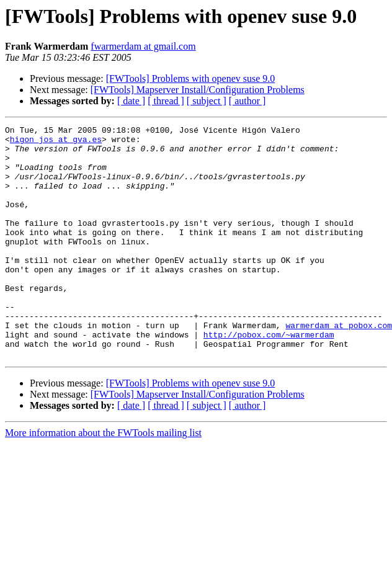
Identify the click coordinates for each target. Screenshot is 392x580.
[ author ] (247, 101)
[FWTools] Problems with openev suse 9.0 (191, 78)
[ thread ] (166, 101)
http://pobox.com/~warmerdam (269, 377)
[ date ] (131, 101)
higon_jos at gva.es (56, 143)
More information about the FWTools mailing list (103, 479)
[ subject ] (207, 101)
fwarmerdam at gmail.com (143, 46)
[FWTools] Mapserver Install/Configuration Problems (198, 90)
